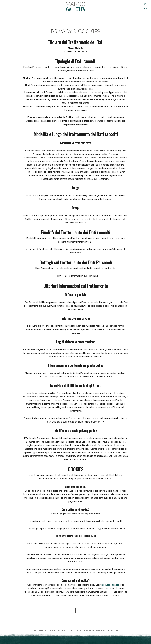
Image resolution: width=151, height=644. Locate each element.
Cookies (84, 630)
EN (146, 9)
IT (140, 9)
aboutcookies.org (111, 585)
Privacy (92, 630)
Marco (76, 7)
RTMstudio (113, 630)
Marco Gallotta (40, 630)
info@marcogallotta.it (70, 630)
